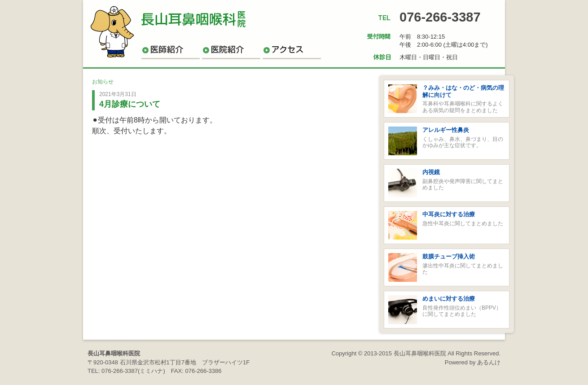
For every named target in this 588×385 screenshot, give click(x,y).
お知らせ (103, 82)
